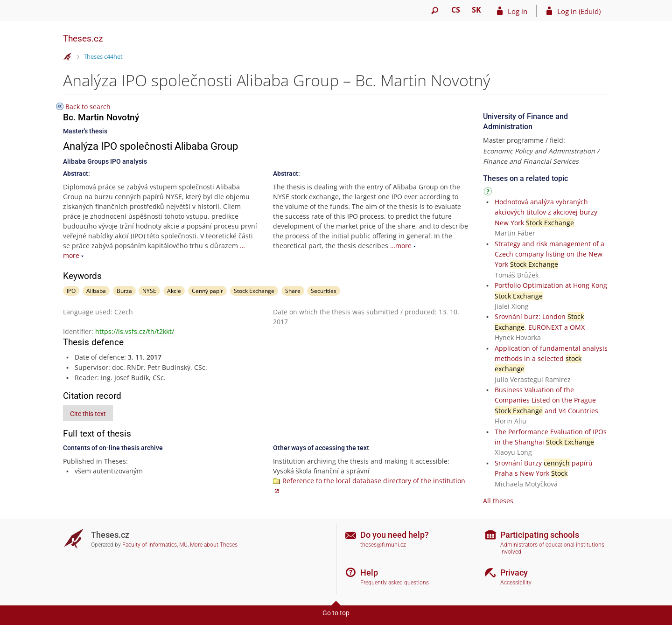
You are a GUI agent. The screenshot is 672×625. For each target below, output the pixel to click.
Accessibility (516, 583)
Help (369, 573)
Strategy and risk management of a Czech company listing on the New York (549, 254)
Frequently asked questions (395, 583)
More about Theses (214, 545)
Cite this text (88, 414)
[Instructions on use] (489, 193)
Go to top (336, 613)
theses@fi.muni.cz (383, 545)
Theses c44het (103, 56)
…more (401, 246)
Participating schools (540, 535)
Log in (518, 11)
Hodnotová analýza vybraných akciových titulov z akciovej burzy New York (546, 212)
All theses (498, 501)
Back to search (88, 107)
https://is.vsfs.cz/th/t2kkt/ (135, 331)
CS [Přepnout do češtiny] (456, 10)
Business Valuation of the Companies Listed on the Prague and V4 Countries (546, 400)
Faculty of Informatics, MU (155, 545)
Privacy (514, 573)
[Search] (435, 11)
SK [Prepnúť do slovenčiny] (476, 10)
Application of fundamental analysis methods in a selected (551, 359)
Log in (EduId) (579, 11)
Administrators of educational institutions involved (552, 548)
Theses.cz (83, 38)
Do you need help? (395, 535)
